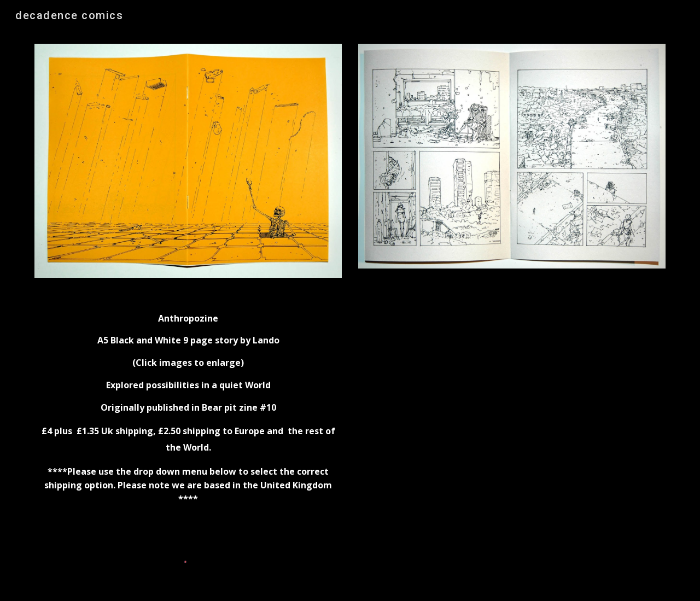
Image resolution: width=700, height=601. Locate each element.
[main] (188, 414)
